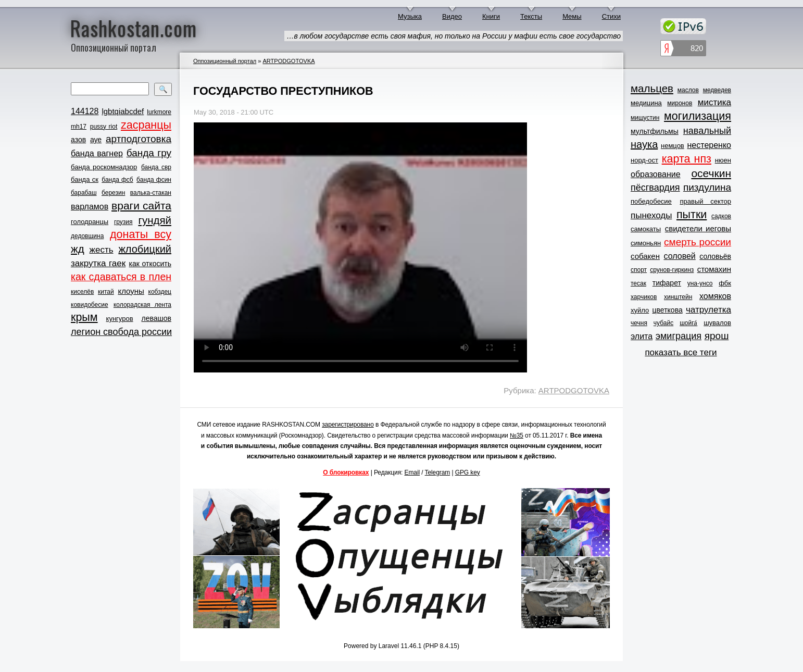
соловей (679, 256)
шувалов (717, 323)
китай (106, 292)
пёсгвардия (655, 188)
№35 (517, 435)
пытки (692, 215)
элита (642, 336)
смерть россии (698, 242)
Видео (452, 16)
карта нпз (687, 159)
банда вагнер (97, 153)
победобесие (651, 201)
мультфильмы (655, 131)
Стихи (611, 16)
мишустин (645, 118)
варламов (90, 207)
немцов (673, 146)
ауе (96, 140)
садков (721, 216)
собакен (645, 256)
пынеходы (651, 215)
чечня (639, 323)
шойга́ (688, 323)
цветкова (668, 310)
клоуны (131, 291)
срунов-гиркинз (672, 270)
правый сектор (706, 201)
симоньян (646, 243)
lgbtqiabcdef (123, 111)
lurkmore (159, 112)
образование (656, 174)
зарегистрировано (348, 425)
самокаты (646, 229)
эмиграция (679, 336)
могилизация (698, 116)
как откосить (150, 264)
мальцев (652, 88)
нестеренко (710, 145)
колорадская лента (142, 305)
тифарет (667, 283)
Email (412, 472)
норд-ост (644, 160)
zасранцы (146, 125)
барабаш (84, 193)
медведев (717, 90)
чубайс (663, 323)
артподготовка (139, 139)
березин (113, 193)
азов (78, 140)
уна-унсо (700, 283)
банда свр (156, 167)
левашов (156, 318)
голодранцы (90, 222)
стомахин (714, 269)
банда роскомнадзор (104, 167)
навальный (707, 131)
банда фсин (154, 180)
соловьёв (715, 256)
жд (78, 249)
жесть (102, 250)
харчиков (644, 297)
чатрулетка (708, 310)
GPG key (468, 472)
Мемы (572, 16)
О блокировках (346, 472)
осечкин (711, 173)
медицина (646, 103)
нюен (723, 160)
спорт (639, 270)
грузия (123, 222)
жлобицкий (145, 249)
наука (644, 144)
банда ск (85, 179)
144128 (85, 111)
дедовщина (87, 236)
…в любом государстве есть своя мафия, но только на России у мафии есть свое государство (454, 36)
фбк (725, 283)
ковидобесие (90, 305)
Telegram (438, 472)
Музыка (410, 16)
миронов (680, 103)
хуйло (640, 310)
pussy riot (104, 127)
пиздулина (707, 187)
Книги (491, 16)
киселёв (82, 292)
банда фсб (117, 180)
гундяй (155, 220)
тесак (638, 283)
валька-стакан (151, 193)
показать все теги (681, 352)
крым (84, 317)
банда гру (149, 153)
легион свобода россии (121, 332)
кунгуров (120, 319)
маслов (688, 90)
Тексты (531, 16)
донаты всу (141, 234)
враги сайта (141, 206)
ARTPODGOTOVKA (288, 61)
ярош (717, 336)
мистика (714, 102)
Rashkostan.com (134, 28)
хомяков (715, 296)
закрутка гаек (98, 263)
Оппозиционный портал (225, 61)
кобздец (160, 292)
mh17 (79, 127)
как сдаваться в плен (121, 277)
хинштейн (678, 297)
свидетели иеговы (698, 228)
